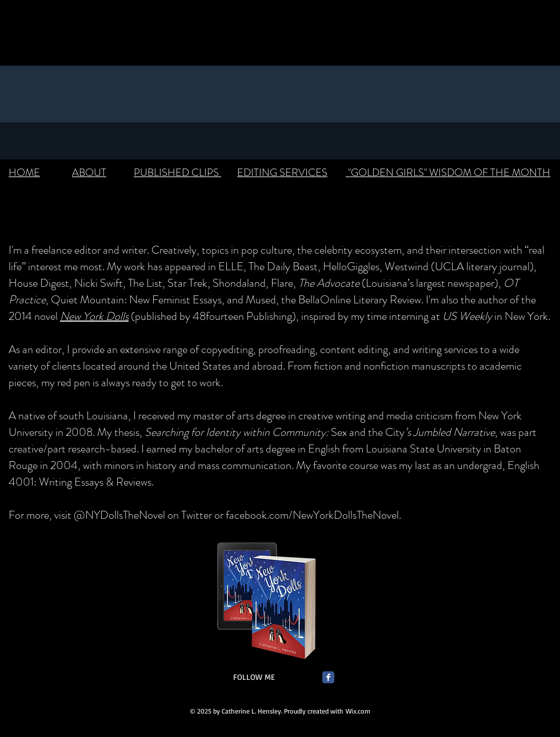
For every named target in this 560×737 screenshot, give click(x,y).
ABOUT (89, 173)
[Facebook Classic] (328, 677)
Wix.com (358, 711)
